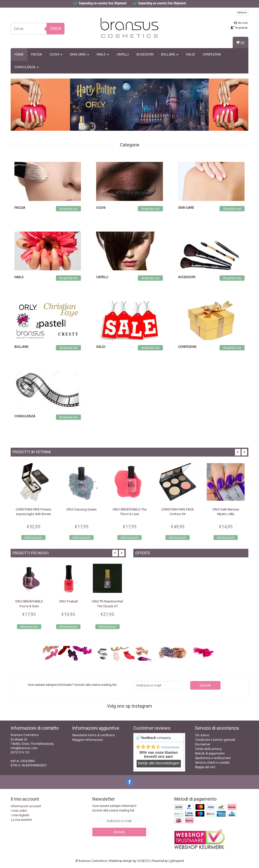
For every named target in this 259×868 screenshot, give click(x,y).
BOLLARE (170, 54)
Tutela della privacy (208, 749)
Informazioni (33, 538)
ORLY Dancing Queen (81, 509)
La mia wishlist (21, 820)
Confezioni (212, 54)
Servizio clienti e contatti (212, 763)
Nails (103, 54)
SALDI (190, 54)
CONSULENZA (27, 67)
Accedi (241, 23)
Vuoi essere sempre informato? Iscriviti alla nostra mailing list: (114, 808)
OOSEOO (143, 861)
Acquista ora (68, 209)
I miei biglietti (20, 815)
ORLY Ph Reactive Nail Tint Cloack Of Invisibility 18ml (107, 606)
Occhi (56, 54)
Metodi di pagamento (210, 753)
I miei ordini (19, 811)
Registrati (239, 28)
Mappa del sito (205, 767)
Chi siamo (202, 735)
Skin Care (79, 54)
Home (19, 54)
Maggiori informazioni (88, 740)
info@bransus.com (24, 748)
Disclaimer (203, 744)
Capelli (123, 54)
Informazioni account (26, 806)
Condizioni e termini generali (215, 740)
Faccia (37, 54)
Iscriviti (205, 685)
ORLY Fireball (68, 601)
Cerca (56, 29)
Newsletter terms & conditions (94, 735)
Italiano (242, 13)
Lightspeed (176, 861)
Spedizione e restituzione (213, 758)
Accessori (145, 54)
